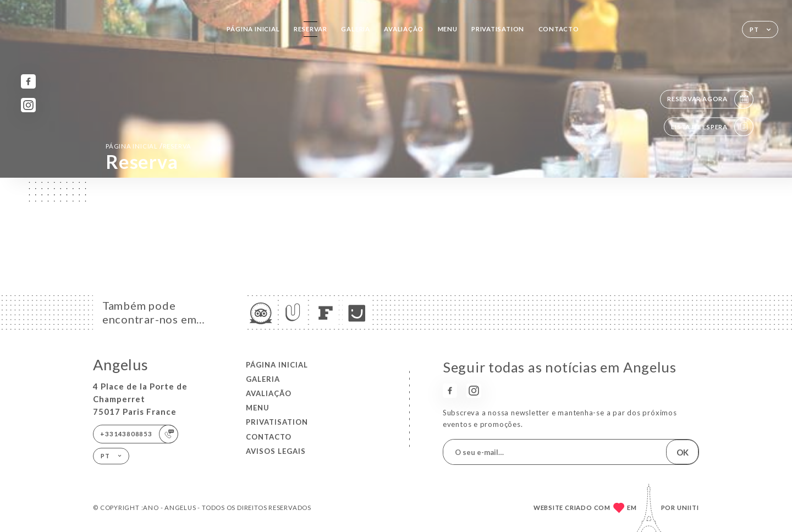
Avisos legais (276, 451)
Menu (448, 29)
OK (683, 452)
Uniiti (688, 508)
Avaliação (404, 29)
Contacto (559, 29)
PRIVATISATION (498, 29)
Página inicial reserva (148, 146)
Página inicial (253, 29)
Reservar (310, 29)
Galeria (356, 29)
